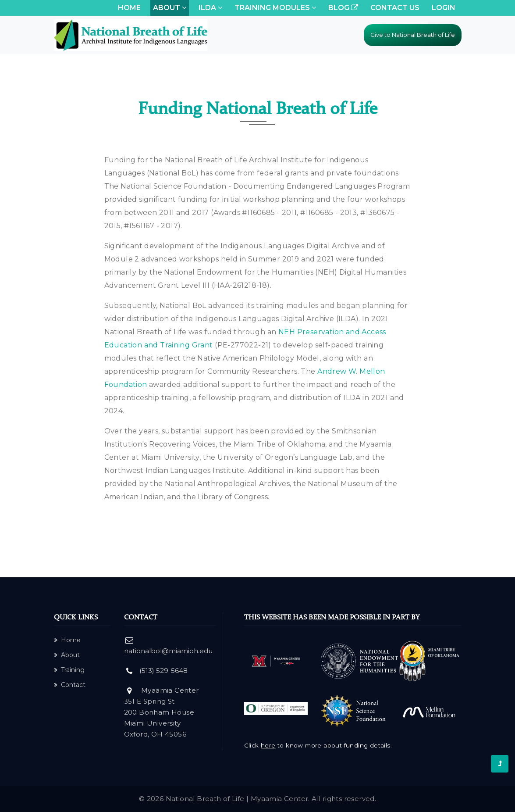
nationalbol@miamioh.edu (168, 651)
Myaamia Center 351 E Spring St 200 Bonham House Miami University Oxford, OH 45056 (162, 712)
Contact (70, 685)
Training (69, 670)
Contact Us (395, 8)
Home (131, 7)
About (67, 655)
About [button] (170, 8)
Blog (343, 8)
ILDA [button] (210, 8)
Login (444, 8)
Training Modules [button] (275, 8)
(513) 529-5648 (163, 671)
